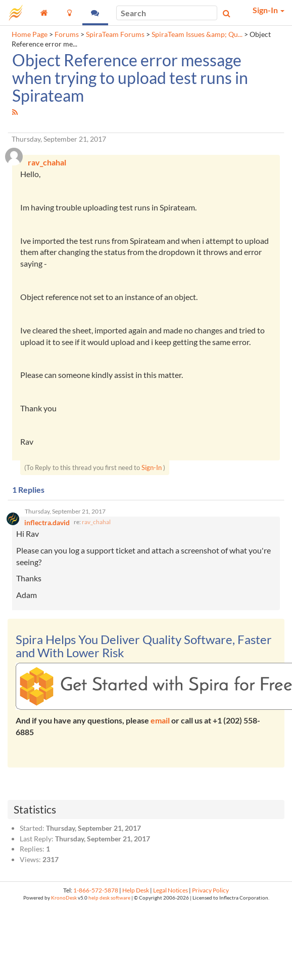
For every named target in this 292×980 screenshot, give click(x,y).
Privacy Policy (210, 890)
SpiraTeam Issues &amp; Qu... (197, 34)
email (160, 720)
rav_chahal (96, 522)
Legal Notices (171, 890)
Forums (67, 34)
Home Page (30, 34)
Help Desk (136, 890)
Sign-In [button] (269, 10)
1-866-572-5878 (96, 890)
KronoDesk (64, 898)
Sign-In (152, 467)
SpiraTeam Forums (115, 34)
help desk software (109, 898)
